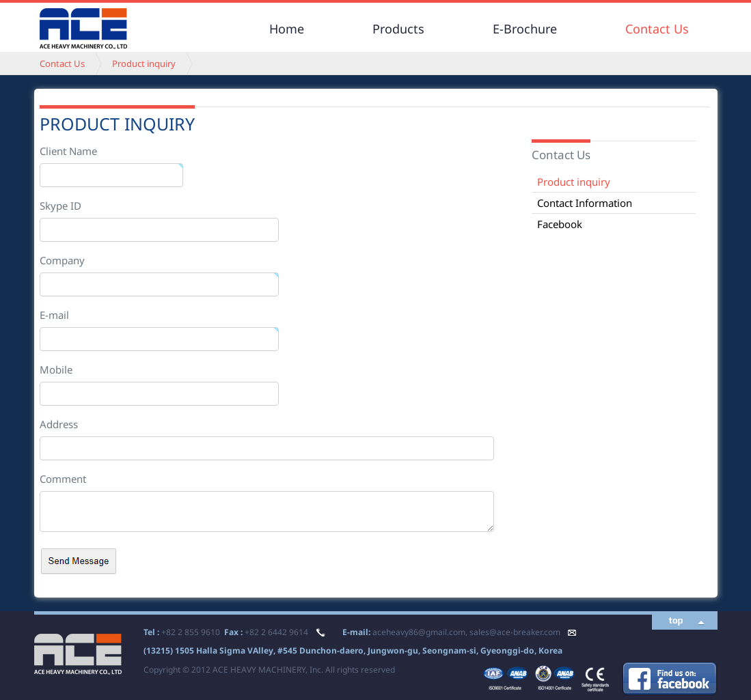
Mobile (56, 370)
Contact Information (585, 203)
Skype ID (60, 206)
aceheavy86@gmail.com (419, 632)
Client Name (68, 151)
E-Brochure (525, 29)
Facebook (560, 224)
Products (398, 29)
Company (62, 261)
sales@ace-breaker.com (515, 632)
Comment (63, 479)
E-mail (54, 315)
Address (59, 424)
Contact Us (657, 29)
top (676, 620)
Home (287, 29)
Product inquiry (144, 64)
